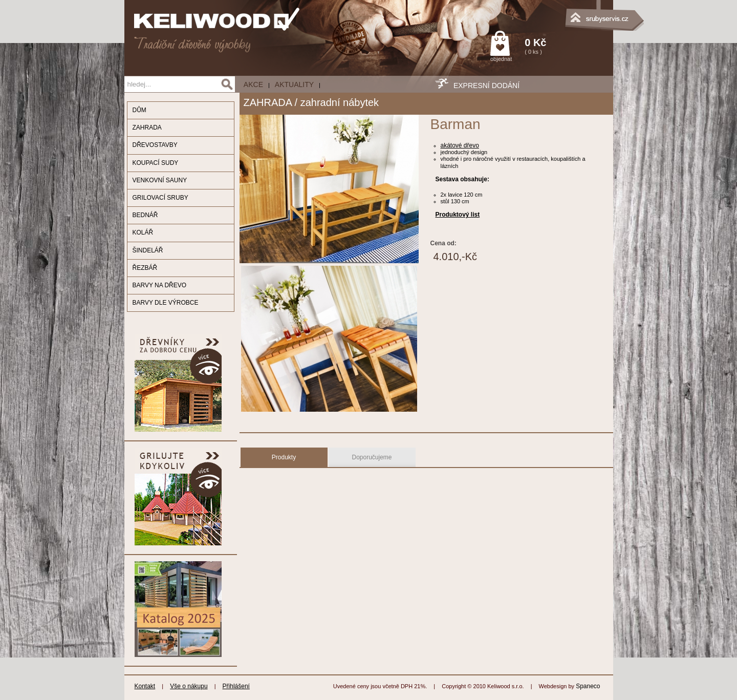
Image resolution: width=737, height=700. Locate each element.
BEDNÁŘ (145, 215)
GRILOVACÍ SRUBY (160, 198)
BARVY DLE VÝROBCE (166, 303)
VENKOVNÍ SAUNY (160, 180)
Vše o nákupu (189, 686)
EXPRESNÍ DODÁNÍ (486, 86)
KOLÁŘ (143, 232)
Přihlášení (236, 686)
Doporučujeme (372, 457)
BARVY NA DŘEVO (160, 285)
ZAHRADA (147, 128)
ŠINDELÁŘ (148, 250)
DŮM (139, 110)
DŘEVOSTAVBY (155, 145)
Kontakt (145, 686)
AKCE (253, 84)
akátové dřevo (460, 145)
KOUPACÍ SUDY (156, 163)
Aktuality (294, 84)
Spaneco (588, 686)
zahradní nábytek (340, 102)
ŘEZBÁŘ (145, 268)
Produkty (284, 457)
